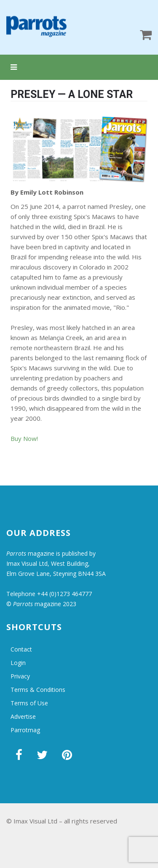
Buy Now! (24, 438)
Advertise (23, 716)
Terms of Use (29, 703)
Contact (21, 649)
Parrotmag (25, 730)
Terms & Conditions (38, 690)
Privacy (20, 676)
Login (18, 663)
